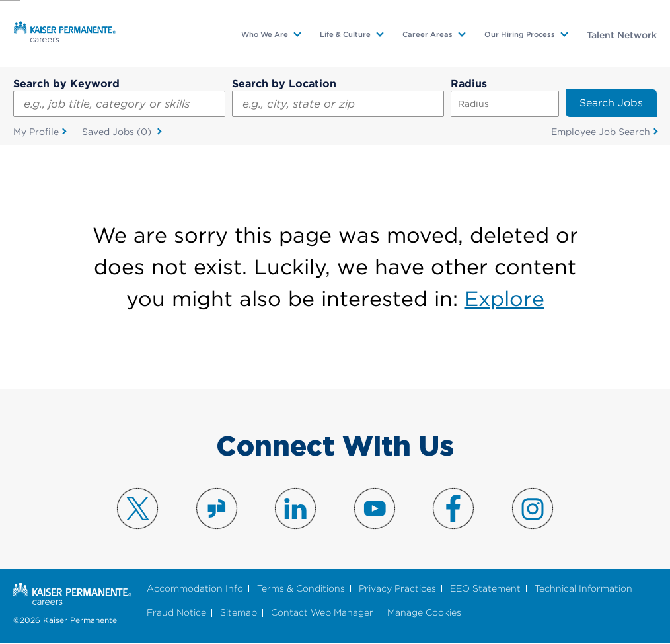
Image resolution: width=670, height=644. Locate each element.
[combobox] (338, 104)
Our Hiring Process (520, 34)
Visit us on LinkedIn (295, 508)
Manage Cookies (424, 613)
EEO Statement (485, 589)
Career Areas (428, 34)
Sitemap (239, 613)
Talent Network (622, 35)
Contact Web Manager (322, 613)
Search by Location (284, 84)
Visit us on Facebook (453, 508)
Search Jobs (611, 103)
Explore (504, 299)
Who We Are (265, 34)
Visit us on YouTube (375, 508)
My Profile (36, 132)
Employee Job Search (601, 132)
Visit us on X (137, 508)
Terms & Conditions (301, 589)
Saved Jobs (118, 132)
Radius (469, 84)
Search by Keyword (66, 84)
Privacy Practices (397, 589)
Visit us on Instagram (533, 508)
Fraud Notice (176, 613)
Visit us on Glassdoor (217, 508)
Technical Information (583, 589)
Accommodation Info (195, 589)
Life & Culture (345, 34)
